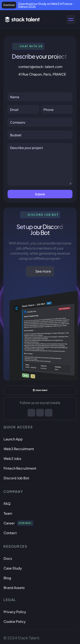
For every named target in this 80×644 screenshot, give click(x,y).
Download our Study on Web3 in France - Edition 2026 (46, 5)
